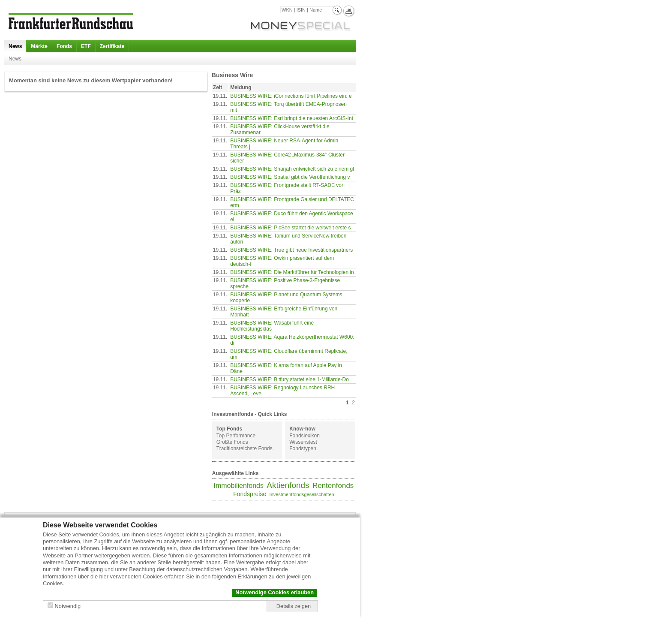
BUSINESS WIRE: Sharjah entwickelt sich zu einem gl (292, 169)
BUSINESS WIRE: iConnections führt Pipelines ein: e (291, 96)
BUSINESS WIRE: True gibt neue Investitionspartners (291, 250)
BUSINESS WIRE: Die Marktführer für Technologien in (292, 272)
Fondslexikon (304, 436)
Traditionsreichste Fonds (244, 448)
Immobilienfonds (238, 486)
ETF (86, 46)
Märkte (39, 46)
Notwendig (68, 606)
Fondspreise (250, 494)
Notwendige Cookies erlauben (274, 592)
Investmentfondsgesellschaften (302, 494)
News (15, 46)
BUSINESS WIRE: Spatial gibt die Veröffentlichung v (290, 177)
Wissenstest (303, 442)
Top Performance (236, 436)
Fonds (64, 46)
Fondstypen (303, 448)
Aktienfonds (288, 485)
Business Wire (232, 75)
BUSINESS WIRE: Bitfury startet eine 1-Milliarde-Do (289, 379)
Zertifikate (112, 46)
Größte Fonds (232, 442)
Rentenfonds (333, 486)
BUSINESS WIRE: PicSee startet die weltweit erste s (290, 228)
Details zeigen (294, 606)
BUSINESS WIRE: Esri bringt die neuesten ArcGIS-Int (292, 118)
